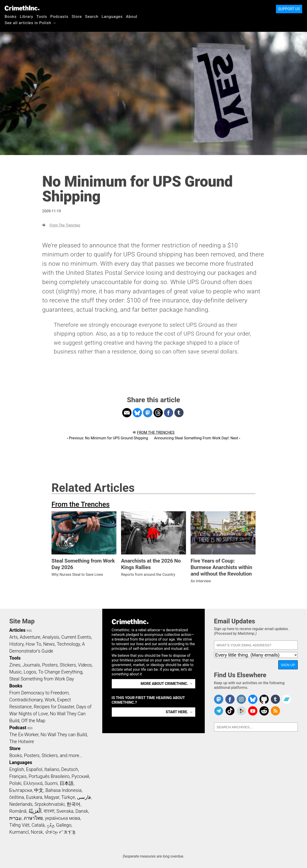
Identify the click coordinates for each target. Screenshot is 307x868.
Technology (68, 644)
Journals (31, 665)
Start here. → (179, 712)
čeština (17, 797)
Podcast (18, 728)
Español (34, 769)
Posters (50, 665)
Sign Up (288, 665)
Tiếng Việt (19, 825)
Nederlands (21, 804)
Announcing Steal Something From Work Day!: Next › (197, 438)
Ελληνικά (33, 783)
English (17, 769)
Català (38, 825)
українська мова (62, 818)
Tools (42, 16)
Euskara (34, 797)
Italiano (52, 769)
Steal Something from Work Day (42, 679)
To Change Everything (60, 672)
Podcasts (59, 16)
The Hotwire (22, 742)
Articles (17, 630)
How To (33, 644)
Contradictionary (26, 700)
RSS (29, 631)
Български (21, 790)
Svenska (65, 811)
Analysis (51, 637)
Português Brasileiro (49, 776)
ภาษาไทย (33, 818)
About (132, 16)
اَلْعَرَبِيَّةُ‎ (35, 811)
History (16, 644)
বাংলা (49, 811)
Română (18, 811)
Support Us (289, 9)
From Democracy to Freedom (39, 693)
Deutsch (70, 769)
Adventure (30, 637)
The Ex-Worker (24, 735)
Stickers (68, 665)
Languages (112, 16)
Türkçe (68, 797)
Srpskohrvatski (50, 804)
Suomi (51, 783)
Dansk (82, 811)
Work (50, 700)
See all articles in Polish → (31, 23)
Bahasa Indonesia (64, 790)
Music (15, 672)
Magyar (52, 797)
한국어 (74, 804)
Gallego (64, 825)
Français (18, 776)
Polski (15, 783)
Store (77, 16)
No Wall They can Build (64, 735)
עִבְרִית (15, 818)
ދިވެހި (50, 825)
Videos (85, 665)
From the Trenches (65, 225)
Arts (13, 637)
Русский (80, 776)
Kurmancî (19, 832)
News (49, 644)
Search (92, 16)
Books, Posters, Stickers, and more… (46, 755)
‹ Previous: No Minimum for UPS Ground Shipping (107, 438)
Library (27, 16)
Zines (15, 665)
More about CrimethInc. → (167, 684)
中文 (39, 790)
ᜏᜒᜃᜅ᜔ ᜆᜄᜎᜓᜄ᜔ (60, 832)
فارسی (84, 797)
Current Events (76, 637)
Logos (30, 672)
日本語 (67, 783)
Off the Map (33, 721)
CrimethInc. (22, 8)
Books (11, 16)
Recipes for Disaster (54, 707)
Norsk (37, 832)
